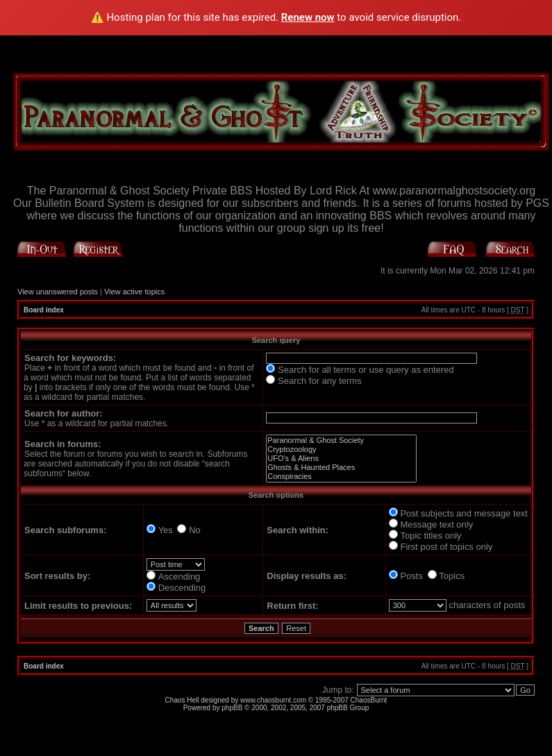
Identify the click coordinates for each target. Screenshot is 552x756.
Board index (44, 310)
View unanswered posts (58, 292)
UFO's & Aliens (341, 459)
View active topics (134, 292)
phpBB (232, 708)
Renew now (308, 17)
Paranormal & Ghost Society (341, 440)
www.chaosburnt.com (273, 700)
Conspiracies (341, 477)
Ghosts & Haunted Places (341, 468)
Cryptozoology (341, 450)
